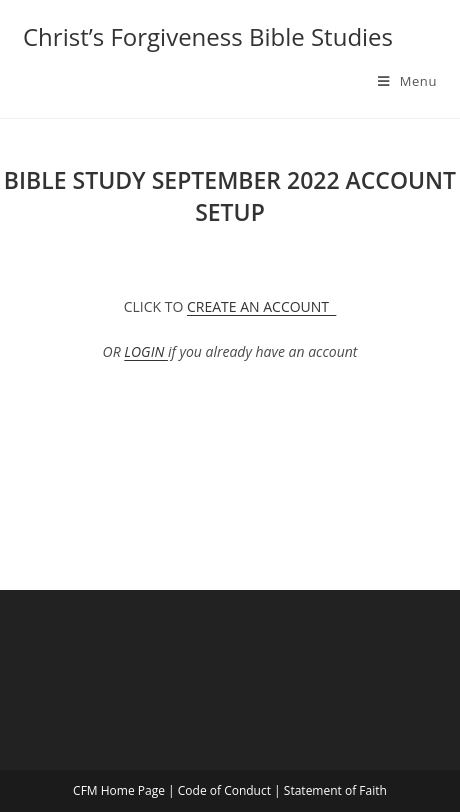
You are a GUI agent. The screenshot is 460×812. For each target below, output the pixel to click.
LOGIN (146, 351)
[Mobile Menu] (407, 81)
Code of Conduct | (231, 790)
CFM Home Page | (125, 790)
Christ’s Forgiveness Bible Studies (208, 36)
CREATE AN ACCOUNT (261, 306)
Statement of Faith (335, 790)
